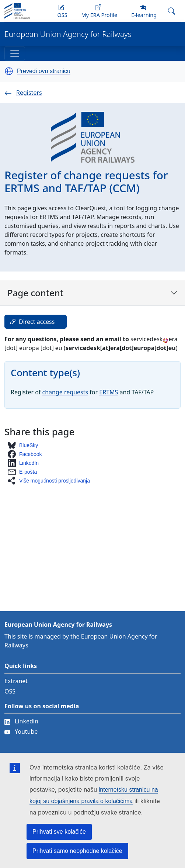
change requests (65, 392)
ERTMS (109, 392)
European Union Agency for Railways (68, 34)
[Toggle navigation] (15, 53)
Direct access (31, 322)
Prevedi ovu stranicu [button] (44, 71)
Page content (92, 293)
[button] (9, 71)
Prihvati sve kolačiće (59, 832)
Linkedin (21, 721)
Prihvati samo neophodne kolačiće (77, 851)
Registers (23, 93)
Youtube (21, 732)
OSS (10, 691)
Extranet (16, 681)
